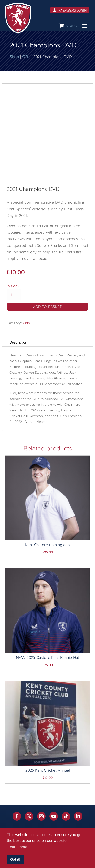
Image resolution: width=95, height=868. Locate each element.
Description (18, 342)
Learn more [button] (18, 847)
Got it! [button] (15, 859)
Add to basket (47, 307)
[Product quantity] (14, 295)
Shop (14, 57)
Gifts (26, 57)
